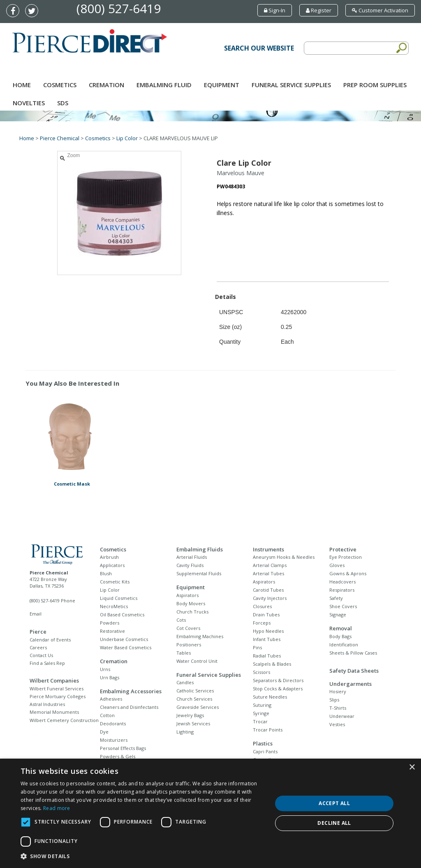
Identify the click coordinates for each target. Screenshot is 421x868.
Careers (38, 647)
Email (36, 614)
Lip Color (127, 138)
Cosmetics (60, 85)
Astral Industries (47, 704)
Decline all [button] (334, 823)
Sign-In (275, 10)
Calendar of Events (50, 640)
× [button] (412, 767)
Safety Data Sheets (354, 671)
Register (319, 10)
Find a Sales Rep (47, 663)
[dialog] (210, 813)
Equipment (222, 85)
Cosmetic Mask (72, 484)
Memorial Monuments (54, 712)
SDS (63, 103)
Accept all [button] (334, 803)
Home (22, 85)
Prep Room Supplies (375, 85)
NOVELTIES (29, 103)
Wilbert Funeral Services (57, 689)
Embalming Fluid (164, 85)
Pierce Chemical (60, 138)
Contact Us (41, 655)
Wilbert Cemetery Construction (64, 720)
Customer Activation (380, 10)
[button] (143, 856)
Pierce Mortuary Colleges (58, 696)
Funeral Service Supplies (291, 85)
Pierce (38, 632)
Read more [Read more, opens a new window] (57, 808)
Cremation (106, 85)
